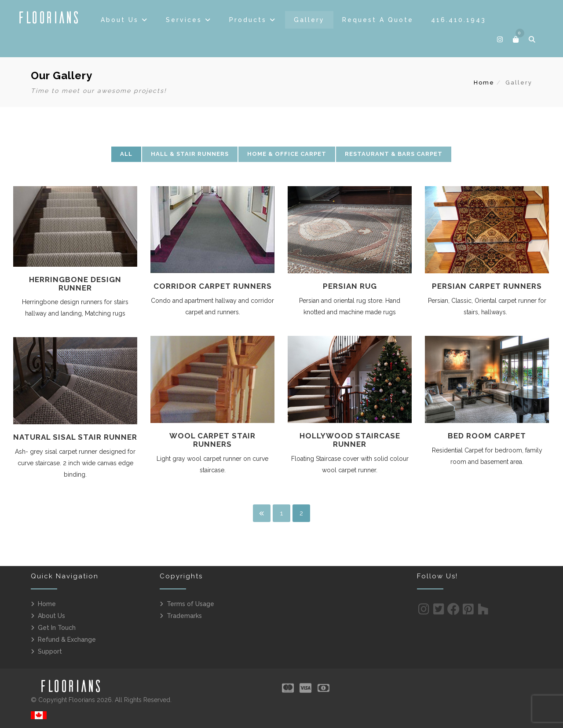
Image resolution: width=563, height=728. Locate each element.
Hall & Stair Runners (190, 154)
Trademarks (184, 616)
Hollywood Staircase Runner (350, 440)
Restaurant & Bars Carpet (394, 154)
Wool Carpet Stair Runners (212, 440)
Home (484, 83)
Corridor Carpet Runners (213, 286)
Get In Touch (57, 628)
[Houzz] (483, 611)
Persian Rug (350, 286)
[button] (516, 40)
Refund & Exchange (67, 640)
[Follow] (501, 40)
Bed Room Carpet (487, 436)
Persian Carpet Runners (487, 286)
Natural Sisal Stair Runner (75, 437)
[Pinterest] (468, 611)
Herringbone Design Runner (75, 284)
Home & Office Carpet (287, 154)
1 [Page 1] (281, 513)
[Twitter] (439, 611)
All (126, 154)
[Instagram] (424, 611)
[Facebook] (453, 611)
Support (50, 651)
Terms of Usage (190, 604)
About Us (51, 616)
